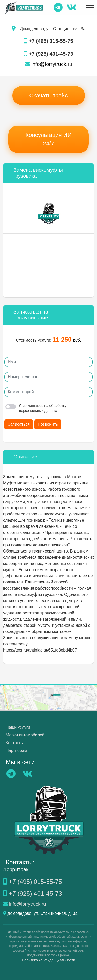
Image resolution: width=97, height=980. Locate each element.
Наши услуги (18, 727)
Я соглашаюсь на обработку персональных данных (36, 408)
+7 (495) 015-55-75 (48, 41)
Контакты (15, 743)
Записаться (19, 424)
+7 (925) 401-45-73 (48, 54)
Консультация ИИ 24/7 (49, 139)
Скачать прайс (48, 96)
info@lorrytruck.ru (49, 64)
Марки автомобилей (25, 735)
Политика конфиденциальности (48, 960)
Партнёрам (16, 750)
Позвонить (48, 424)
